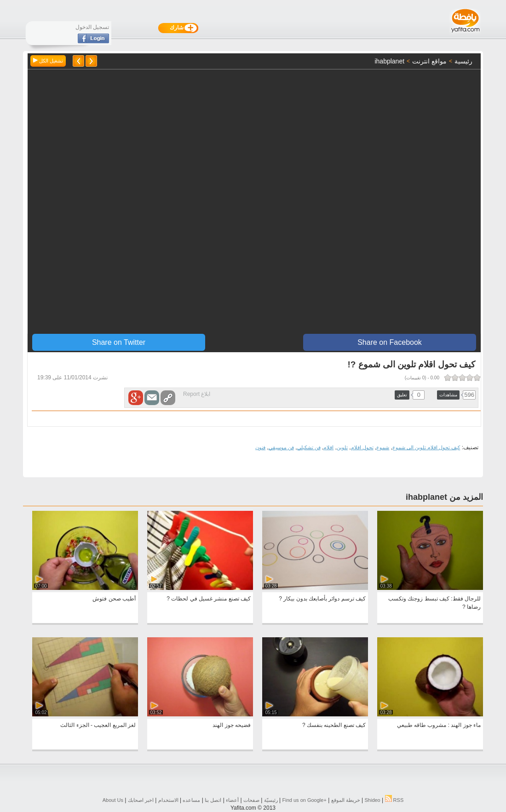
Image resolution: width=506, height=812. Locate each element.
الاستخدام (168, 800)
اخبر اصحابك (141, 800)
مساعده (191, 800)
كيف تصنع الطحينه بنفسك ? (334, 725)
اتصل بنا (213, 800)
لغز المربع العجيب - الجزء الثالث (98, 725)
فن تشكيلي (309, 447)
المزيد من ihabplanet (444, 497)
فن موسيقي (281, 447)
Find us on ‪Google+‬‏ (305, 800)
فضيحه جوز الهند (232, 725)
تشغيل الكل (48, 61)
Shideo (372, 800)
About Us (113, 800)
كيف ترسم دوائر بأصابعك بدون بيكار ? (322, 599)
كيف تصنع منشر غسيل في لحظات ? (209, 599)
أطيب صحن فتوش (114, 599)
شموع (383, 447)
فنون (260, 447)
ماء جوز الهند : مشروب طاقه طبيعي (439, 725)
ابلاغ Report (197, 394)
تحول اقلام (362, 447)
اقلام (328, 447)
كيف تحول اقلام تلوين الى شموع (426, 447)
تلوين (342, 447)
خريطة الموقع (346, 800)
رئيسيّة (271, 800)
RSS (394, 800)
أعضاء (232, 800)
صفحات (251, 800)
